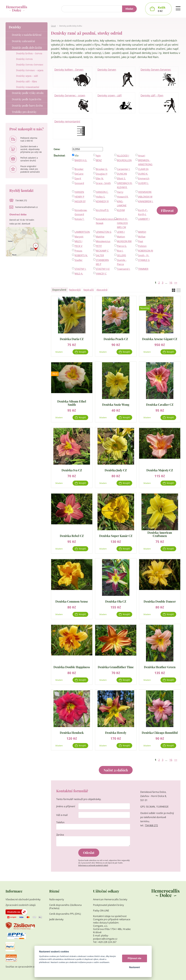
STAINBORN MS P (102, 262)
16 (171, 283)
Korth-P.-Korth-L (143, 212)
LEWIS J (121, 232)
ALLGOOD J (123, 156)
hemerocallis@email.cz (27, 207)
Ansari (142, 156)
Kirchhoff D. (102, 210)
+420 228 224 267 (107, 942)
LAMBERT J (144, 219)
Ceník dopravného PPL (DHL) (65, 914)
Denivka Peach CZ (116, 339)
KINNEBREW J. (146, 201)
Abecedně (102, 290)
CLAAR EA (143, 169)
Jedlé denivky (56, 919)
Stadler (79, 260)
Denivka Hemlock (72, 732)
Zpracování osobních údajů (21, 905)
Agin (98, 156)
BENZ (99, 160)
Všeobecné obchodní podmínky (23, 899)
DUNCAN (122, 174)
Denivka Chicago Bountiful (160, 732)
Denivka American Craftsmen (160, 534)
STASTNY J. (80, 269)
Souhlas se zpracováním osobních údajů (28, 967)
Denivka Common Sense (72, 601)
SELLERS (122, 255)
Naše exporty (57, 899)
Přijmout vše (134, 958)
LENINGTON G (104, 232)
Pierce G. (122, 246)
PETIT (99, 246)
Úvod (53, 26)
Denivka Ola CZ (116, 601)
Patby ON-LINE (101, 911)
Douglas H (102, 174)
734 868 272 (151, 825)
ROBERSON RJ (146, 251)
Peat (141, 241)
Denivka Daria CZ (72, 339)
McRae (142, 237)
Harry (120, 192)
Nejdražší (89, 290)
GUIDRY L (143, 183)
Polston (142, 246)
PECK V (78, 246)
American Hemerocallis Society (110, 899)
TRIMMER (143, 269)
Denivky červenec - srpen (73, 103)
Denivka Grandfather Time (116, 667)
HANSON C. (102, 192)
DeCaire (79, 174)
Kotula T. (79, 219)
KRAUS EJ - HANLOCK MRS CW (123, 223)
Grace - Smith (103, 183)
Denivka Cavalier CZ (160, 404)
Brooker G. (102, 169)
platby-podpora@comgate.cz (105, 937)
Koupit (82, 352)
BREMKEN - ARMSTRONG (145, 162)
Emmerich (144, 179)
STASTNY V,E (103, 269)
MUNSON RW (124, 241)
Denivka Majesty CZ (160, 470)
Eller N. (100, 179)
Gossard (79, 183)
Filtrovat (167, 211)
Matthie (100, 237)
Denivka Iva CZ (72, 470)
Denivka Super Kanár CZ (116, 536)
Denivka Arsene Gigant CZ (160, 339)
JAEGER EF (80, 201)
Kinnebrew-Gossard (81, 212)
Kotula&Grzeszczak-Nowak (104, 221)
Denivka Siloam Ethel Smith (72, 403)
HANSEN (79, 192)
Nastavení (134, 967)
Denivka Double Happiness (72, 667)
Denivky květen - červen (73, 77)
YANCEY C (101, 274)
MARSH (142, 232)
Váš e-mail (62, 815)
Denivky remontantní (73, 129)
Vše (77, 156)
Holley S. (101, 197)
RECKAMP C (102, 251)
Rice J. (120, 251)
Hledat (129, 9)
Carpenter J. (123, 169)
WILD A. (79, 274)
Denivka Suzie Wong (116, 404)
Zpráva (60, 835)
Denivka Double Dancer (160, 601)
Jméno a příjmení (66, 806)
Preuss (78, 251)
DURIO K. (143, 174)
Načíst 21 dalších (116, 770)
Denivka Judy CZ (116, 470)
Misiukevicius (103, 241)
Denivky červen (116, 77)
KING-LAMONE (122, 203)
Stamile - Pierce (122, 262)
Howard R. (123, 197)
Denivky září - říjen (159, 103)
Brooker (79, 169)
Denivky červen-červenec (159, 77)
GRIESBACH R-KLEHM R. (125, 185)
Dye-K (78, 179)
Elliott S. (121, 179)
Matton (121, 237)
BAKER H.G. (81, 160)
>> (176, 283)
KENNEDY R (102, 201)
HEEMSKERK (145, 192)
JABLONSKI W (145, 197)
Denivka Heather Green (160, 667)
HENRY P (79, 197)
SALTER (100, 255)
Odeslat (89, 853)
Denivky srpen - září (116, 103)
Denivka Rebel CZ (72, 536)
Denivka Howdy (116, 732)
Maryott (79, 237)
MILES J (78, 241)
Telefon (60, 822)
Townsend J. (124, 269)
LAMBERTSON (82, 232)
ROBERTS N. (81, 255)
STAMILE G (144, 260)
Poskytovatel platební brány (108, 905)
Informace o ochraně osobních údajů (93, 865)
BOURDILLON (124, 160)
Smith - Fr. (144, 255)
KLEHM (121, 210)
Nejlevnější (75, 290)
